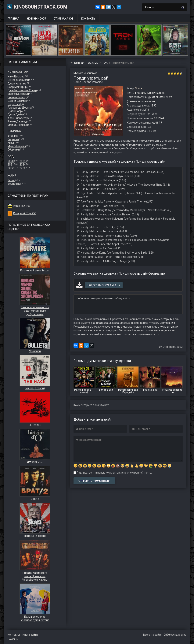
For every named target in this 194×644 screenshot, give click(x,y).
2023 (23, 161)
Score (11, 180)
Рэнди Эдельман (154, 97)
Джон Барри (15, 111)
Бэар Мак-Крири (18, 87)
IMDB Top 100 (22, 206)
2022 (11, 168)
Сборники (14, 150)
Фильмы (13, 136)
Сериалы (13, 139)
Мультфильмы (17, 146)
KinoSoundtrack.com (37, 7)
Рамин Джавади (18, 121)
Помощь (13, 639)
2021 (11, 165)
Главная (13, 19)
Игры (11, 143)
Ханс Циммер (16, 76)
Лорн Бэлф (14, 104)
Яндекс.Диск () (104, 285)
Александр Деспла (20, 108)
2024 (23, 165)
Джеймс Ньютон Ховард (23, 90)
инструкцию (167, 323)
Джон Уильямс (17, 84)
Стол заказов (64, 19)
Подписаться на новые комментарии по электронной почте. (113, 473)
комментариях (163, 319)
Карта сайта (30, 635)
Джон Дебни (16, 114)
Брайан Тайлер (17, 97)
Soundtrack (14, 184)
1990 (153, 106)
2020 (11, 161)
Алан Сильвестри (19, 118)
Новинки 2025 (36, 19)
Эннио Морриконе (19, 80)
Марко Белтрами (18, 94)
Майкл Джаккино (18, 125)
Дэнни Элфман (17, 101)
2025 (23, 168)
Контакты (88, 19)
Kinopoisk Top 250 (25, 213)
